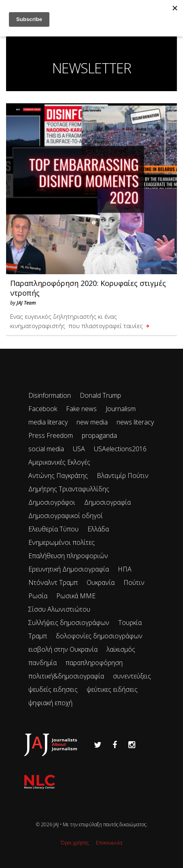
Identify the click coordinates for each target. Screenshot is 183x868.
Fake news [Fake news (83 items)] (81, 409)
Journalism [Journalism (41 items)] (121, 409)
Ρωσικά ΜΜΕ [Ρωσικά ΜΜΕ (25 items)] (76, 596)
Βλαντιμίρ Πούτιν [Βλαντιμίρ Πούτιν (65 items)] (123, 476)
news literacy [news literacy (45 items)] (135, 422)
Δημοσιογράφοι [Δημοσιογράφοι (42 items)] (52, 502)
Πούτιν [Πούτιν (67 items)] (134, 582)
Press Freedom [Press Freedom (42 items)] (51, 435)
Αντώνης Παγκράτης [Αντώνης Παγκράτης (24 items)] (58, 476)
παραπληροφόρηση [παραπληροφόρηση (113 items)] (94, 663)
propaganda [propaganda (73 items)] (99, 435)
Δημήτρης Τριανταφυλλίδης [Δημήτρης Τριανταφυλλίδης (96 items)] (69, 489)
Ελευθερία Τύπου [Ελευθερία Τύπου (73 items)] (53, 529)
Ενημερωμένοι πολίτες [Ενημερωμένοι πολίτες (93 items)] (62, 542)
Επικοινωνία (109, 843)
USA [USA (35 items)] (79, 449)
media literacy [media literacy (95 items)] (48, 422)
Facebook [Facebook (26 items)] (43, 409)
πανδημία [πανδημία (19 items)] (43, 663)
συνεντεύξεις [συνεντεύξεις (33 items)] (132, 676)
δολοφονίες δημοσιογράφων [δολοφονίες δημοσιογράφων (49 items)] (99, 636)
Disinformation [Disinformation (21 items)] (50, 395)
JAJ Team (26, 303)
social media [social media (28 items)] (46, 449)
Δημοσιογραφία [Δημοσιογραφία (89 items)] (107, 502)
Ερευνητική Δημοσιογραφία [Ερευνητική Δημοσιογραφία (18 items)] (69, 569)
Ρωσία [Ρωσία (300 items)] (38, 596)
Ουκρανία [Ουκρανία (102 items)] (101, 582)
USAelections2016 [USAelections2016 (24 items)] (120, 449)
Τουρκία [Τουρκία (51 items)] (130, 623)
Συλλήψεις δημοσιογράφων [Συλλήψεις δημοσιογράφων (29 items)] (69, 623)
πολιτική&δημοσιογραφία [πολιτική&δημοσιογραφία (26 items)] (66, 676)
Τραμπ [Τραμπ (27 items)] (38, 636)
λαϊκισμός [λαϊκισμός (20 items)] (121, 649)
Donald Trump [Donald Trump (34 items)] (100, 395)
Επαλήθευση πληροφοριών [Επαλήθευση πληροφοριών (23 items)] (68, 556)
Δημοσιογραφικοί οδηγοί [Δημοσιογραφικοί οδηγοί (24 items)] (66, 516)
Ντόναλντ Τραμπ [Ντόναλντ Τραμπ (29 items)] (53, 582)
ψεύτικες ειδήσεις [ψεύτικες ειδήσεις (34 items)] (112, 689)
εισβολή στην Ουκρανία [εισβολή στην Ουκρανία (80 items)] (63, 649)
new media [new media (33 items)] (92, 422)
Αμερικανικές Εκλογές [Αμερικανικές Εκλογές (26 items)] (59, 462)
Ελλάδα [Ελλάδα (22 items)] (98, 529)
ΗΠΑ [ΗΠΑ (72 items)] (125, 569)
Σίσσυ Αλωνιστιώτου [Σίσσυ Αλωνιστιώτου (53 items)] (59, 609)
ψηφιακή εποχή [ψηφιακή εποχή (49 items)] (50, 703)
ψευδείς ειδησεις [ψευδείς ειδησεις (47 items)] (53, 689)
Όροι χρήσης (75, 843)
